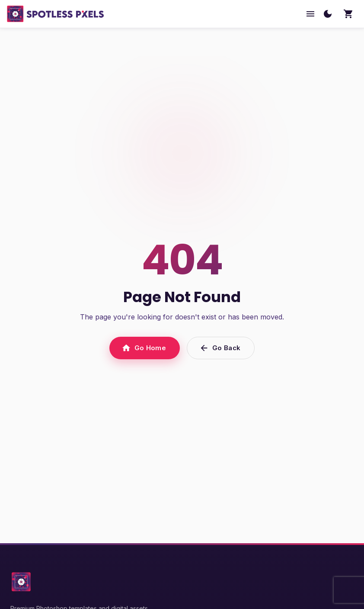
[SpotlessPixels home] (56, 14)
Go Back (221, 348)
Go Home (145, 348)
